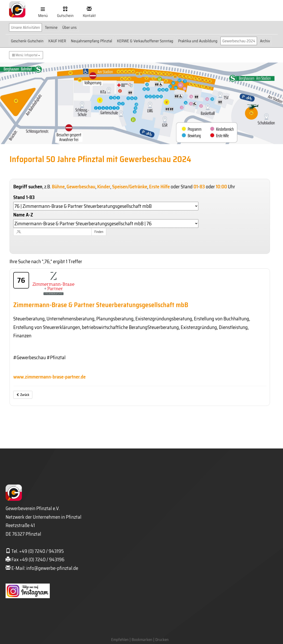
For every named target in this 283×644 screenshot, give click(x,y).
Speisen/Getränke (130, 187)
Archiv (265, 41)
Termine (51, 27)
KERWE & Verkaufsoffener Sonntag (145, 41)
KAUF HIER (57, 41)
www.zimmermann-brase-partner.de (49, 377)
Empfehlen (120, 640)
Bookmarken (142, 640)
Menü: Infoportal (26, 55)
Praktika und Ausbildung (198, 41)
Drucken (162, 640)
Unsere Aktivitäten (25, 27)
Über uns (69, 27)
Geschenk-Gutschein (27, 41)
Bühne (58, 187)
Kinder (104, 187)
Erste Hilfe (159, 187)
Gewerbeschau (81, 187)
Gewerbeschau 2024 (239, 41)
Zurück (23, 395)
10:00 (221, 187)
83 (202, 187)
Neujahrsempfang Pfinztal (92, 41)
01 (196, 187)
